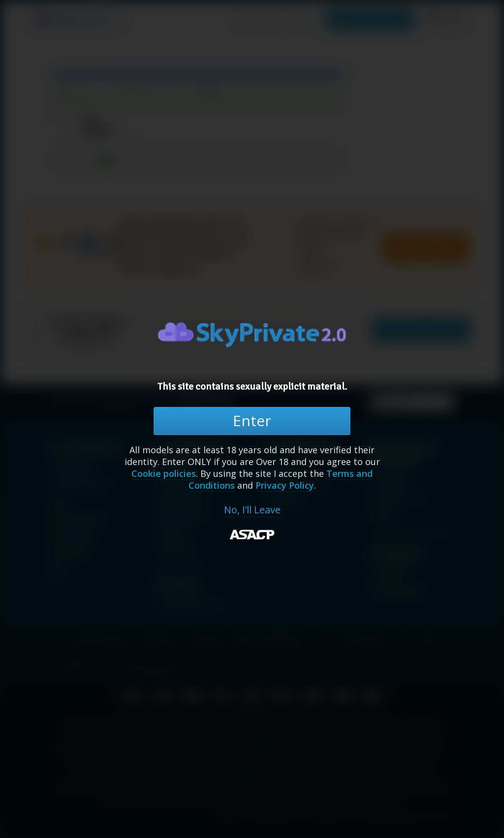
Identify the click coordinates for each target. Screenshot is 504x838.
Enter (252, 420)
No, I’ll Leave (252, 510)
